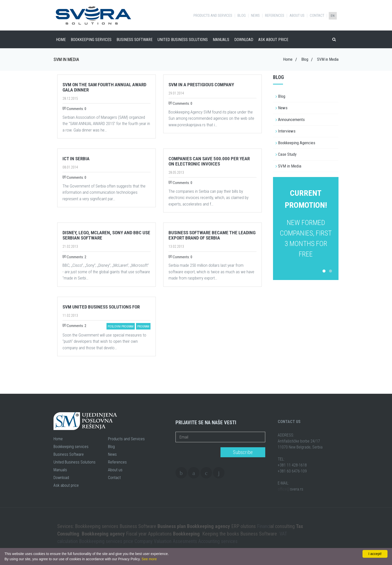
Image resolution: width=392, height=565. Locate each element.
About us (297, 16)
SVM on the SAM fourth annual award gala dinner (104, 87)
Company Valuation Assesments (166, 541)
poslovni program (121, 326)
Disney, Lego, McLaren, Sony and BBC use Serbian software (106, 235)
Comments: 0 (74, 109)
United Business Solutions (183, 40)
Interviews (287, 131)
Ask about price (273, 40)
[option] (306, 223)
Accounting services (218, 541)
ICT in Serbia (76, 159)
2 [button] (330, 271)
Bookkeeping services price (106, 541)
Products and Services (213, 16)
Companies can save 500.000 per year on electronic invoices (209, 161)
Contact (317, 16)
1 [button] (324, 271)
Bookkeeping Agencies (297, 143)
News (255, 16)
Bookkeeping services (91, 40)
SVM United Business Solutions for (101, 307)
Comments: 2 (74, 257)
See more (149, 559)
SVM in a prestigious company (201, 85)
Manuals (221, 40)
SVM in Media (290, 166)
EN (333, 16)
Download (244, 40)
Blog (242, 16)
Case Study (287, 154)
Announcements (291, 119)
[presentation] (196, 453)
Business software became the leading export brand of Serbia (212, 235)
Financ (263, 526)
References (275, 16)
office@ (284, 489)
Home (61, 40)
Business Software (134, 40)
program (143, 326)
